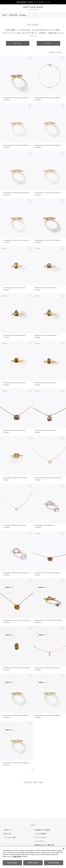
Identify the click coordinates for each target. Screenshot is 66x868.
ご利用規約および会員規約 (42, 830)
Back (5, 15)
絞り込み (18, 43)
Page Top (33, 824)
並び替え (48, 43)
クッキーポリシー (40, 841)
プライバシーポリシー (41, 837)
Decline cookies (33, 863)
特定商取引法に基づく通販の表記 (44, 845)
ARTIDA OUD (13, 15)
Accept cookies (12, 863)
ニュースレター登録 (9, 837)
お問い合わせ (7, 834)
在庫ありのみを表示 (56, 52)
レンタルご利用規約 (40, 834)
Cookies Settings (54, 863)
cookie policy (17, 857)
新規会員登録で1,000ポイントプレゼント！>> (33, 2)
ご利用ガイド (7, 830)
